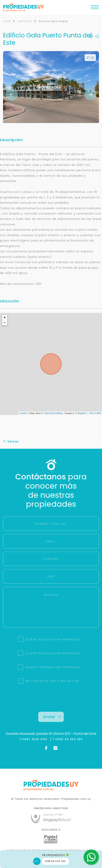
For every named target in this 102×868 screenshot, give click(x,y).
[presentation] (51, 704)
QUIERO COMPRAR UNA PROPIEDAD (53, 667)
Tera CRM (95, 413)
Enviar (52, 717)
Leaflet (23, 413)
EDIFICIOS (25, 21)
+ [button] (5, 318)
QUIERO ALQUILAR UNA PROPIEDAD (53, 639)
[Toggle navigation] (95, 8)
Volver (11, 441)
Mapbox (82, 413)
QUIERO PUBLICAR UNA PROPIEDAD (53, 653)
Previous (12, 94)
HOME (7, 21)
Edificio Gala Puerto (54, 21)
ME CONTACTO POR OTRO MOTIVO (53, 681)
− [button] (5, 323)
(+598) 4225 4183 (34, 739)
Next (90, 94)
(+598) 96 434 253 (68, 739)
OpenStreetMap (54, 413)
